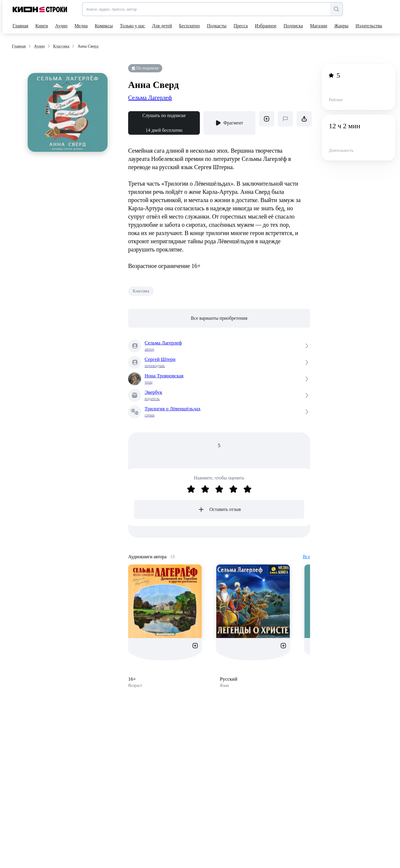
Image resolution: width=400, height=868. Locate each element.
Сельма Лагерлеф (150, 98)
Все (306, 557)
